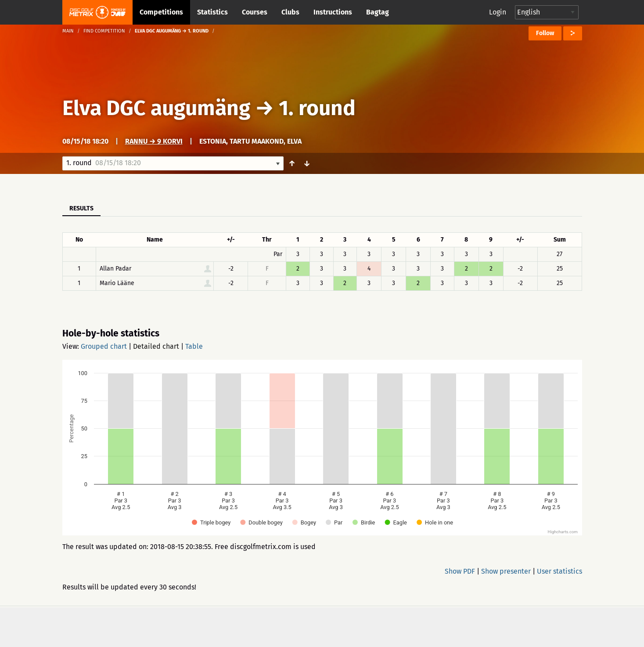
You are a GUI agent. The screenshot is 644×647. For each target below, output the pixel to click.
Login (498, 12)
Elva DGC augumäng (156, 108)
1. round (317, 108)
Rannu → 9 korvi (154, 141)
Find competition (104, 31)
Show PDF (460, 571)
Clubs (290, 12)
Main (68, 31)
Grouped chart (104, 346)
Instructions (333, 12)
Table (194, 346)
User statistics (559, 571)
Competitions (161, 12)
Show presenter (506, 571)
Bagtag (378, 12)
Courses (255, 12)
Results (81, 208)
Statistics (212, 12)
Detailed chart (156, 346)
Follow (545, 33)
